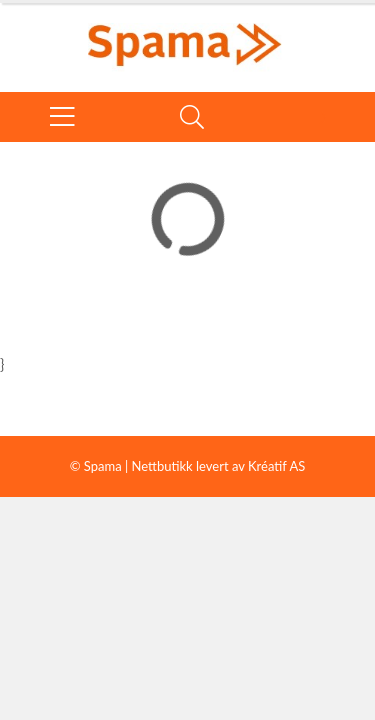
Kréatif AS (276, 466)
